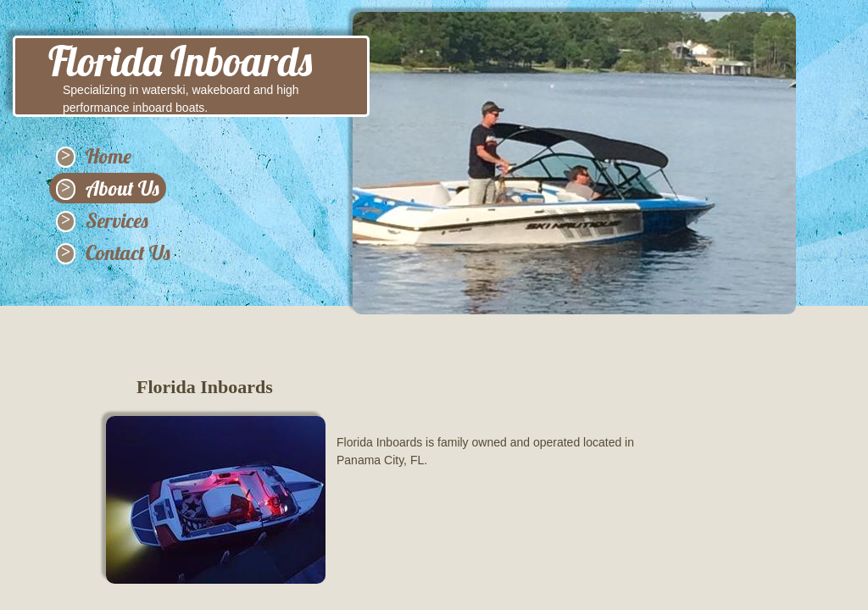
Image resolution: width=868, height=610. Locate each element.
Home (108, 156)
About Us (122, 188)
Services (117, 220)
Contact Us (128, 252)
